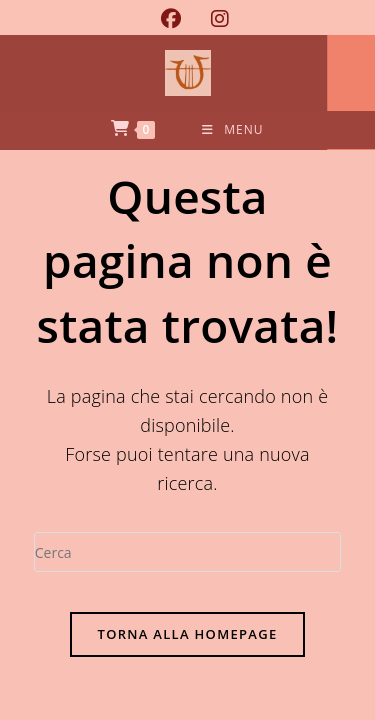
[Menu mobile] (232, 130)
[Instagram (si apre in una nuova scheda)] (212, 19)
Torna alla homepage (188, 634)
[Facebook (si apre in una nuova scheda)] (170, 19)
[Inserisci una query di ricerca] (188, 552)
